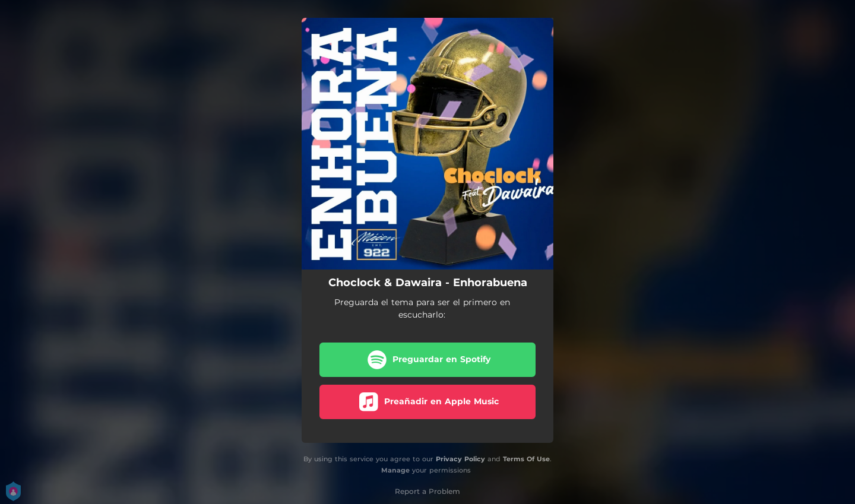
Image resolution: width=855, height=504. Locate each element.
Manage (395, 470)
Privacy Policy (460, 459)
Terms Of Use (526, 459)
